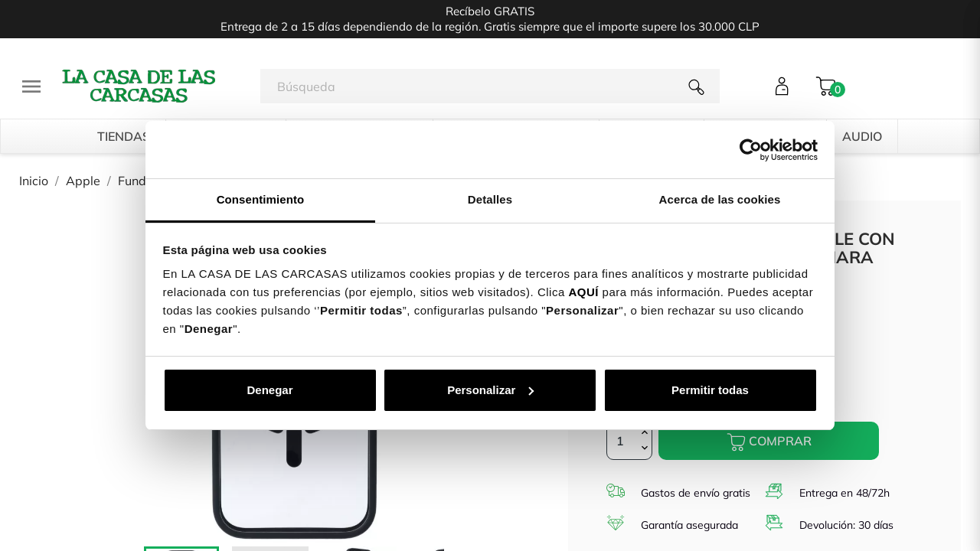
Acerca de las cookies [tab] (720, 199)
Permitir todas (710, 390)
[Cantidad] (629, 441)
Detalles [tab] (490, 199)
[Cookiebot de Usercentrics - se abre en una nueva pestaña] (751, 150)
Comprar (769, 442)
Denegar (269, 390)
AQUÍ (583, 292)
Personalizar (490, 390)
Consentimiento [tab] (261, 199)
